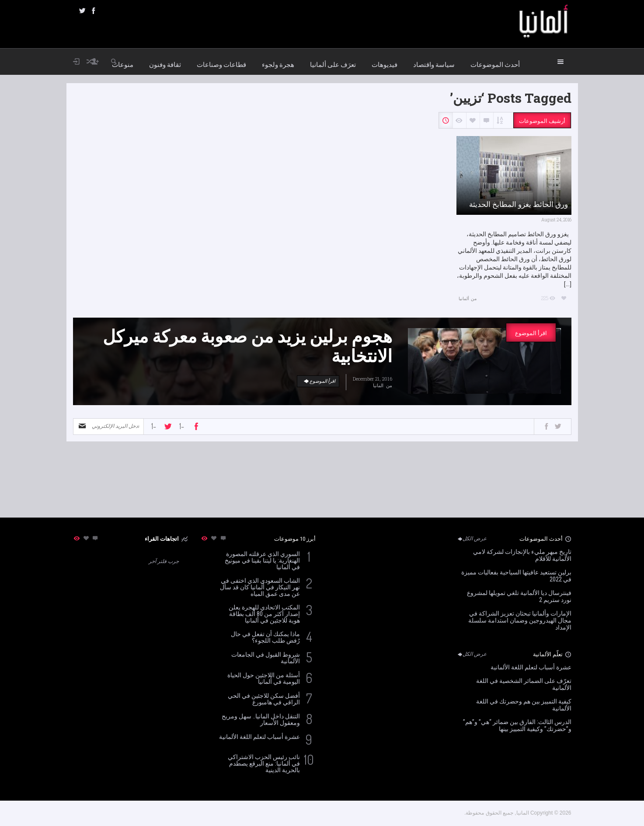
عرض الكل (472, 539)
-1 (154, 426)
